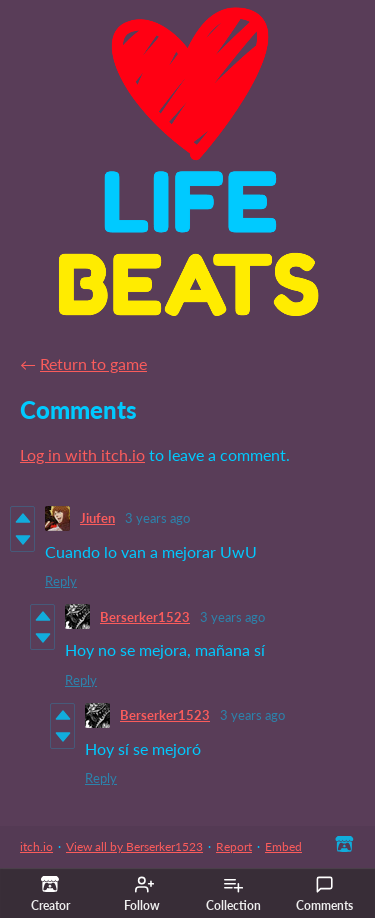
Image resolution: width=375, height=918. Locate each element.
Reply (61, 581)
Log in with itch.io (82, 454)
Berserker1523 (145, 617)
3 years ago (157, 518)
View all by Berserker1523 (134, 846)
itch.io (36, 846)
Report (234, 846)
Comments (324, 894)
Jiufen (97, 518)
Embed (283, 846)
